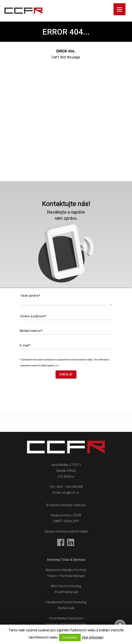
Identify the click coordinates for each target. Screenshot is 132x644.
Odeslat (66, 374)
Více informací (92, 637)
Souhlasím (70, 637)
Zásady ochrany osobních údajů (66, 531)
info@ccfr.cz (70, 493)
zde (57, 366)
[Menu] (119, 9)
